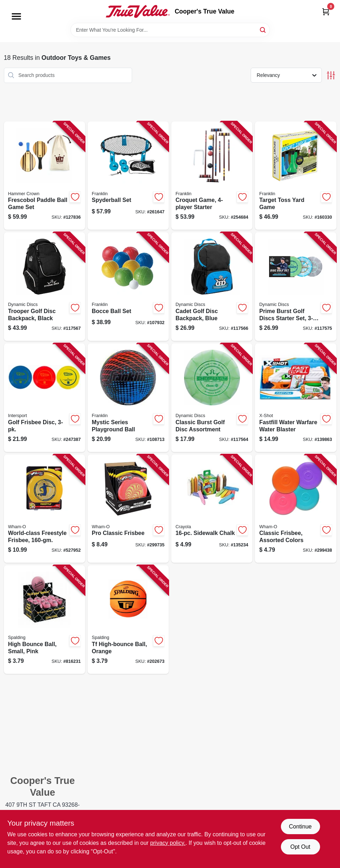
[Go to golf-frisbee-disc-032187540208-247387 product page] (45, 398)
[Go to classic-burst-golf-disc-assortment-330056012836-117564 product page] (212, 398)
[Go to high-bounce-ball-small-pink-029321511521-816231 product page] (45, 620)
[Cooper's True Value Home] (138, 11)
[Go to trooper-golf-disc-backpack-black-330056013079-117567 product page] (45, 287)
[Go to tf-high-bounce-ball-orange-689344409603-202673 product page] (128, 620)
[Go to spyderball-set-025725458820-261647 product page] (128, 176)
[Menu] (16, 16)
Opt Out (300, 847)
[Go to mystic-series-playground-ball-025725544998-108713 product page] (128, 398)
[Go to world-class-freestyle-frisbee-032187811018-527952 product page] (45, 509)
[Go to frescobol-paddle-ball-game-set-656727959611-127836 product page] (45, 176)
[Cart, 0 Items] (326, 12)
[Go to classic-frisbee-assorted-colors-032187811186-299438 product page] (295, 509)
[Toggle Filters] (331, 75)
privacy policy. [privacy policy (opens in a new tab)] (168, 843)
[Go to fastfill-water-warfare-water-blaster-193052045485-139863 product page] (295, 398)
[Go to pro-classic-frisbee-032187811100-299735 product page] (128, 509)
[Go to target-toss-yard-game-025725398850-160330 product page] (295, 176)
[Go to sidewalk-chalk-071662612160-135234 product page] (212, 509)
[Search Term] (170, 30)
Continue (300, 827)
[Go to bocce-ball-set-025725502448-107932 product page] (128, 287)
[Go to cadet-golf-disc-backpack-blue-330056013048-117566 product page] (212, 287)
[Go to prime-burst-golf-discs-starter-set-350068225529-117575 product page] (295, 287)
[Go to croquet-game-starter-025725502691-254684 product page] (212, 176)
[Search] (263, 29)
